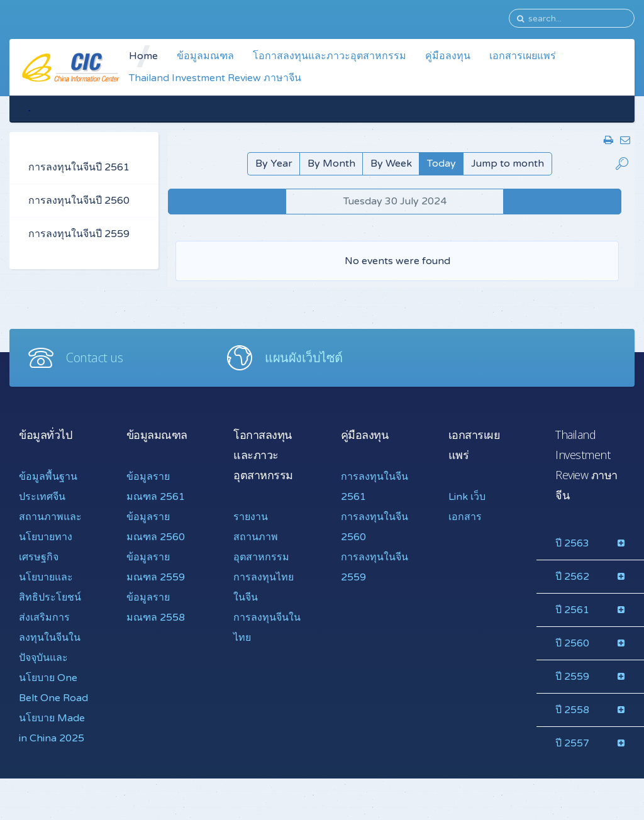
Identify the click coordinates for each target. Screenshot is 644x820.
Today (441, 163)
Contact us (94, 357)
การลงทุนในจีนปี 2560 (79, 201)
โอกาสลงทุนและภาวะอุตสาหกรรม (330, 56)
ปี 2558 (572, 710)
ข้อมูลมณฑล (205, 56)
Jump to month (508, 163)
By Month (331, 163)
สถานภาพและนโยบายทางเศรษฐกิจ (50, 537)
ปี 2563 (572, 543)
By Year (274, 163)
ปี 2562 (572, 577)
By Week (391, 163)
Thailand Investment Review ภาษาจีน (215, 78)
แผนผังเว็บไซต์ (304, 357)
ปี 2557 (572, 743)
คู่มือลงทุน (448, 56)
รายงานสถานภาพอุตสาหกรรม (261, 537)
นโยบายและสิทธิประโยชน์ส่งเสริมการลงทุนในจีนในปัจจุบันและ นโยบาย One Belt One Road (53, 638)
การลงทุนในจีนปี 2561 (79, 167)
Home (143, 56)
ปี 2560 (572, 643)
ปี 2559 (572, 677)
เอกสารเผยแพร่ (523, 56)
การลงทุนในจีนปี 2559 (79, 234)
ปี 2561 (572, 610)
